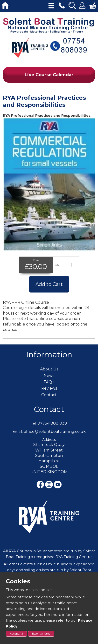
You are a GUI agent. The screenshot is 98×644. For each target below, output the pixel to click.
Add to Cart (49, 284)
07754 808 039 (52, 423)
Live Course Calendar (49, 75)
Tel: (34, 423)
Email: (18, 432)
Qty (57, 265)
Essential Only (41, 634)
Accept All (16, 634)
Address (49, 440)
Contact (49, 409)
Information (49, 355)
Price (36, 260)
